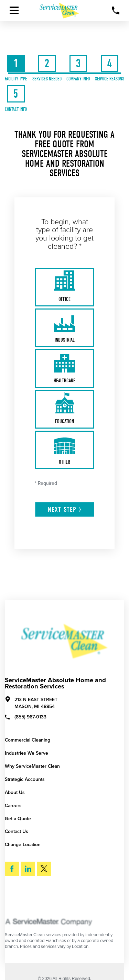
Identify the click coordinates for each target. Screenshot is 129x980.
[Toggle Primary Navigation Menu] (14, 10)
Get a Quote (18, 819)
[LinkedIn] (28, 869)
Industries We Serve (26, 753)
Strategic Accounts (25, 779)
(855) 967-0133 (26, 717)
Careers (13, 806)
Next (65, 509)
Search (25, 899)
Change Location (23, 845)
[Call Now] (116, 11)
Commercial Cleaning (28, 740)
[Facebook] (12, 869)
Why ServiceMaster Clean (32, 766)
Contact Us (17, 831)
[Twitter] (44, 869)
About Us (15, 792)
